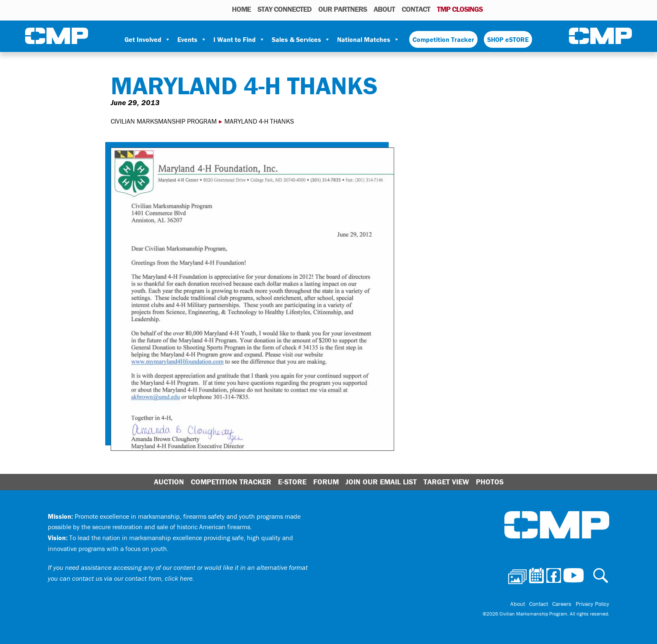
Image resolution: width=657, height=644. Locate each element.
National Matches (368, 39)
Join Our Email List (381, 482)
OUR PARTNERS (343, 9)
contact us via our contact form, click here (132, 578)
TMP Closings (460, 9)
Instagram (528, 9)
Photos (492, 9)
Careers (562, 604)
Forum (326, 482)
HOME (241, 9)
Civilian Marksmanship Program (57, 36)
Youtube (540, 9)
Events (192, 39)
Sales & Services (301, 39)
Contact (416, 9)
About (384, 9)
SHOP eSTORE (508, 39)
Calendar (505, 9)
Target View (446, 482)
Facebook (517, 9)
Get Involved (148, 39)
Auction (169, 482)
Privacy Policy (592, 604)
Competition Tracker (443, 39)
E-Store (292, 482)
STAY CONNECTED (284, 9)
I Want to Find (239, 39)
